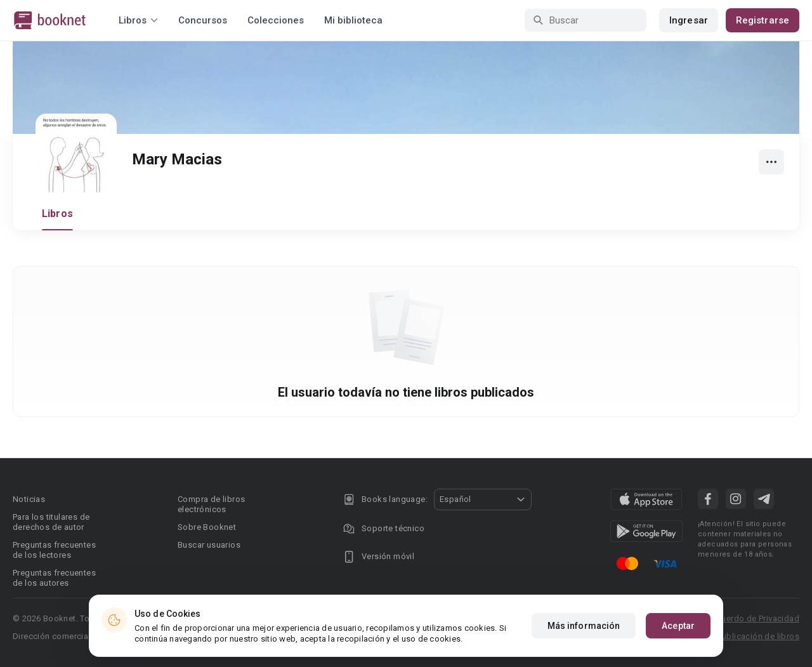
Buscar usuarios (209, 545)
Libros (57, 214)
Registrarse (763, 20)
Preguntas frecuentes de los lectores (54, 550)
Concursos (203, 20)
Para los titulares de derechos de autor (51, 522)
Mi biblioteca (353, 20)
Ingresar (689, 20)
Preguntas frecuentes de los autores (54, 578)
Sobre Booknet (207, 527)
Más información (584, 626)
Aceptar (678, 626)
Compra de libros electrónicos (211, 504)
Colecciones (276, 20)
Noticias (29, 499)
